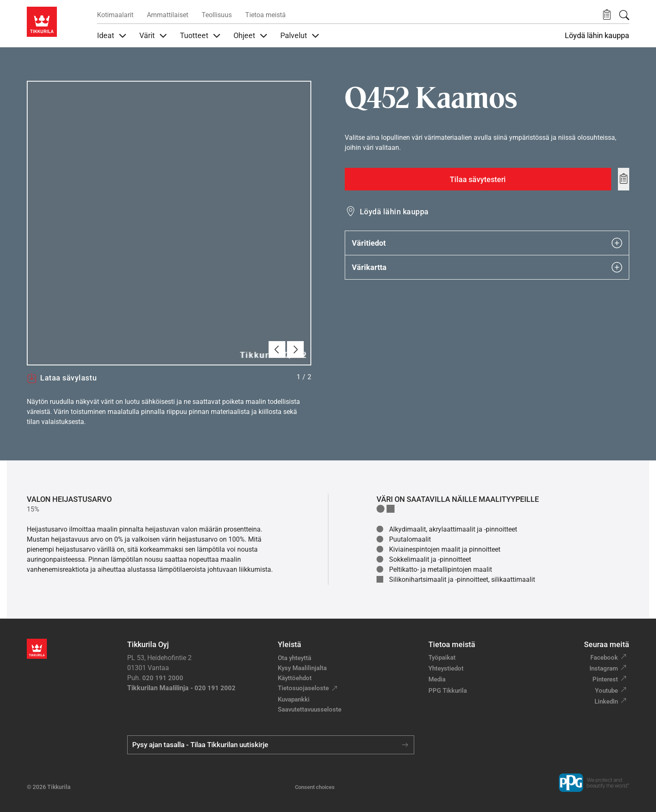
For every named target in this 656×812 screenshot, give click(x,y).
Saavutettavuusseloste (310, 709)
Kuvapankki (294, 699)
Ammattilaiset (168, 15)
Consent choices (315, 787)
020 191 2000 (163, 678)
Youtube (606, 691)
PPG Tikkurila (448, 691)
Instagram (604, 668)
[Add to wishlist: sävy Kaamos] (624, 179)
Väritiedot (487, 243)
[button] (607, 15)
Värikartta (487, 267)
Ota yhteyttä (295, 658)
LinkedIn (606, 702)
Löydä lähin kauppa (597, 36)
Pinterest (605, 679)
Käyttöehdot (295, 678)
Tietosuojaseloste (303, 688)
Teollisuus (217, 15)
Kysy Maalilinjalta (302, 668)
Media (437, 679)
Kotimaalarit (115, 15)
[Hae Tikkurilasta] (624, 15)
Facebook (604, 658)
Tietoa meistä (265, 15)
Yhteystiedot (446, 668)
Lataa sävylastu (62, 378)
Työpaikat (442, 658)
